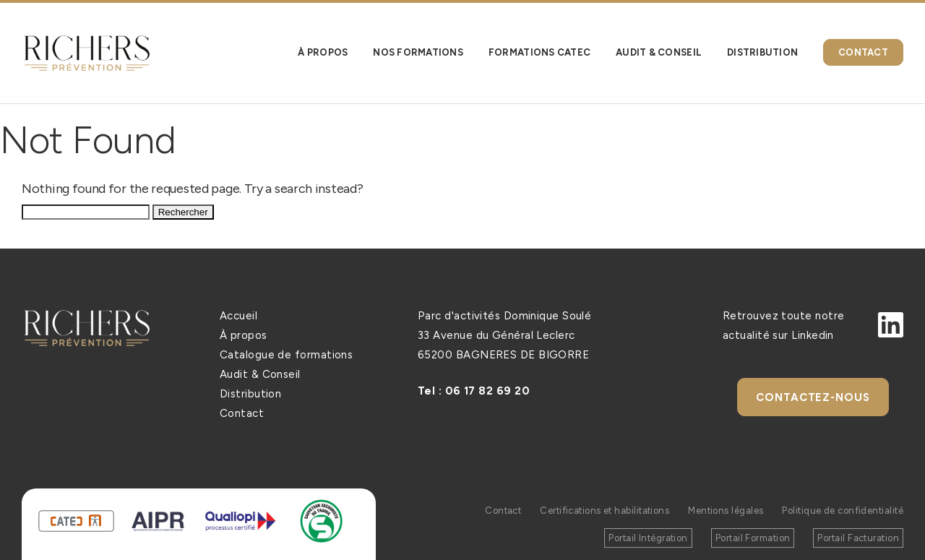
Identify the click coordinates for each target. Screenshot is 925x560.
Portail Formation (753, 538)
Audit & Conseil (260, 374)
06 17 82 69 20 (487, 391)
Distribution (250, 394)
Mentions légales (725, 511)
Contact (242, 413)
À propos (244, 335)
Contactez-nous (813, 397)
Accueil (238, 316)
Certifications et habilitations (604, 511)
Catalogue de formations (286, 355)
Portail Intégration (648, 538)
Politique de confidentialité (843, 511)
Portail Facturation (858, 538)
